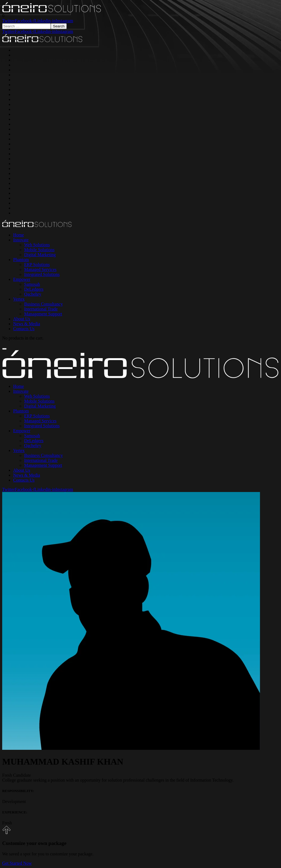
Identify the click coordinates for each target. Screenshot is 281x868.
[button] (3, 16)
